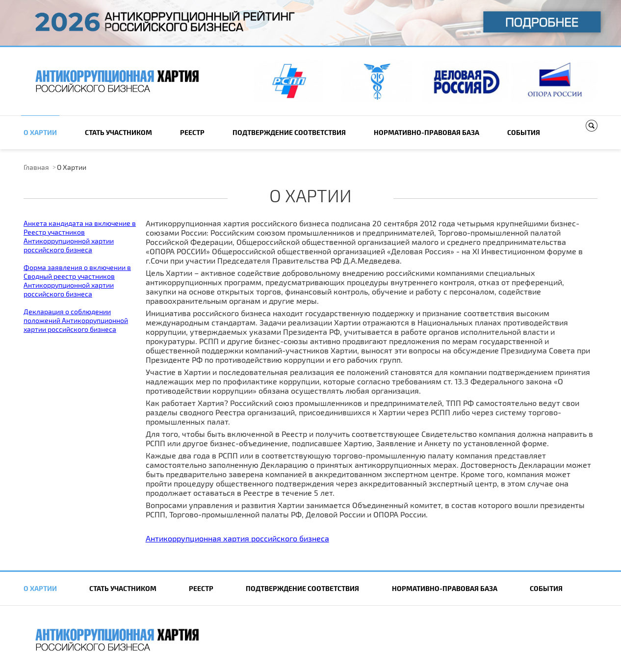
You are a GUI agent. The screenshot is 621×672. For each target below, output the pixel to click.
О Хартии (40, 132)
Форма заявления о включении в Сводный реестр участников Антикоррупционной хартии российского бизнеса (77, 281)
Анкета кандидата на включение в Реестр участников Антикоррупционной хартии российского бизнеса (80, 236)
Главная (36, 167)
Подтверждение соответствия (289, 132)
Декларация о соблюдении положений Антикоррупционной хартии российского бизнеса (76, 320)
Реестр (192, 132)
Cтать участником (118, 132)
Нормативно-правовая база (427, 132)
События (524, 132)
